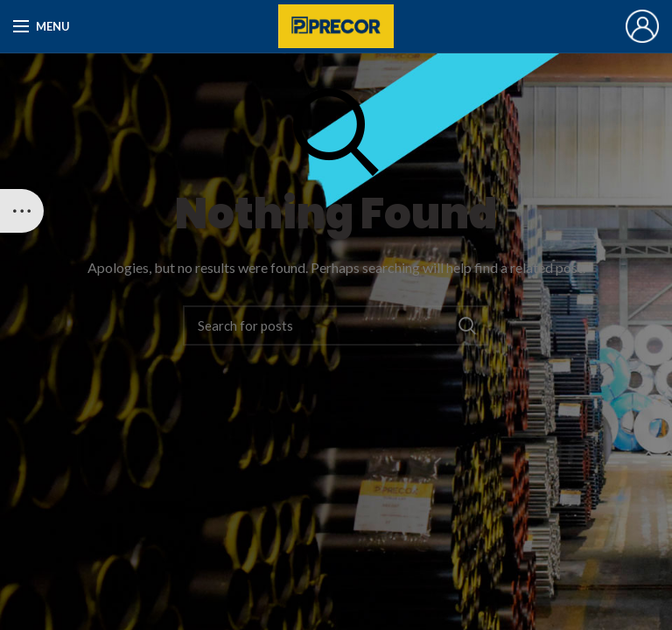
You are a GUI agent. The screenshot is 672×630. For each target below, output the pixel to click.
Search (467, 325)
